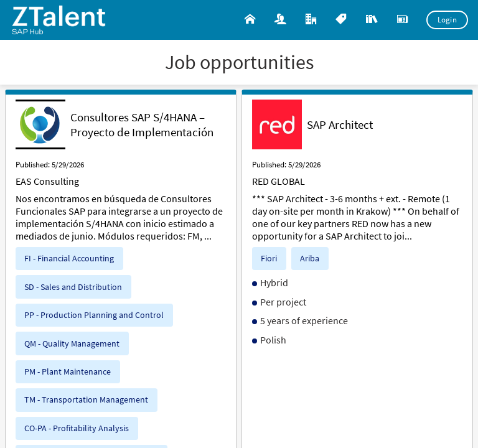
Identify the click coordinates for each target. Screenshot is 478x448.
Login (448, 20)
